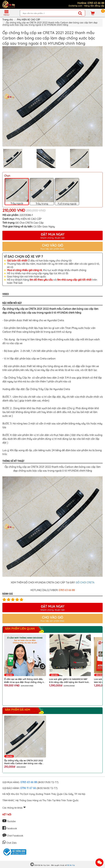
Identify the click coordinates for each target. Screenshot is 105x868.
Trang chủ (8, 20)
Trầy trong (42, 192)
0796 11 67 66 (28, 788)
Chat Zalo (10, 843)
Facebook (10, 829)
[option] (52, 96)
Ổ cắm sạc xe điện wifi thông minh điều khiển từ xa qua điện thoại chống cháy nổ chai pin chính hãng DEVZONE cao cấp (25, 681)
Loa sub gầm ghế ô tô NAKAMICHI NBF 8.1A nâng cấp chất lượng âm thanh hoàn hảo (69, 681)
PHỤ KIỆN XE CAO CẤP (29, 20)
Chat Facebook (13, 836)
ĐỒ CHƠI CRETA (85, 582)
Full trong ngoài (67, 192)
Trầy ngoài (17, 192)
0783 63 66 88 (29, 782)
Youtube (9, 821)
